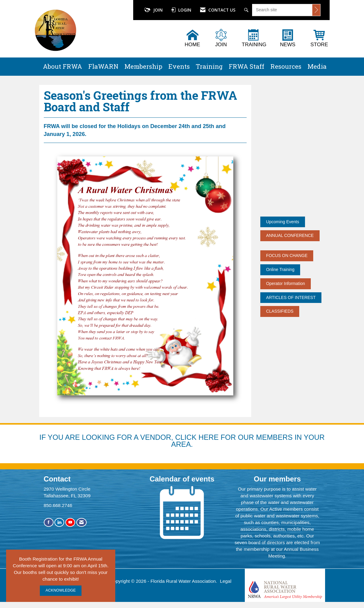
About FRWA (62, 66)
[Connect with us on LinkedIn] (59, 522)
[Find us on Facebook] (49, 522)
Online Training (280, 269)
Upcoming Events (283, 222)
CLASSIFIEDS (280, 311)
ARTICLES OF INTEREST (291, 297)
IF (44, 437)
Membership (143, 66)
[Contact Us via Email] (81, 522)
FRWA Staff (246, 66)
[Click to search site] (316, 10)
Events (179, 66)
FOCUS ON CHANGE (287, 255)
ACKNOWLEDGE (61, 590)
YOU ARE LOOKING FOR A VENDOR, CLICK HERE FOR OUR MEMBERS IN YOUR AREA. (186, 441)
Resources (286, 66)
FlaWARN (103, 66)
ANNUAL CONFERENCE (290, 235)
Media (317, 66)
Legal (226, 581)
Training (209, 66)
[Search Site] (247, 10)
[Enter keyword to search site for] (282, 10)
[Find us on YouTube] (70, 522)
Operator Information (286, 283)
